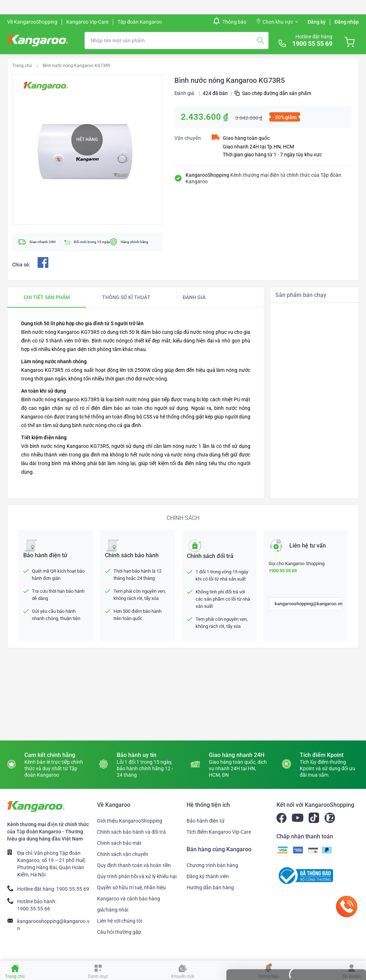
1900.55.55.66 (34, 909)
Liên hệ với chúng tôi (120, 921)
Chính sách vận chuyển (123, 854)
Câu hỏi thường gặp (119, 932)
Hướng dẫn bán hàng (210, 887)
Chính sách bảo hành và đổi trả (131, 832)
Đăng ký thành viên (208, 876)
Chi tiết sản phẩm (47, 297)
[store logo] (38, 41)
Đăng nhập (347, 22)
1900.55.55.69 (73, 889)
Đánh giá (184, 93)
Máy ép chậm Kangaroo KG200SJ (311, 517)
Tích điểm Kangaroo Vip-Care (219, 832)
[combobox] (177, 41)
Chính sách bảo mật (119, 843)
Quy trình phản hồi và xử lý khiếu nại (137, 876)
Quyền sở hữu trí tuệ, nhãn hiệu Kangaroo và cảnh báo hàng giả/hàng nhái (131, 899)
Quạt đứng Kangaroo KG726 (305, 397)
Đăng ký (317, 22)
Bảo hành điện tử (206, 821)
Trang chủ (22, 66)
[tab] (47, 297)
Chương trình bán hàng (212, 865)
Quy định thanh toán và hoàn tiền (134, 865)
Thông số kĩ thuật (126, 297)
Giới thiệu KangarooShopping (130, 821)
